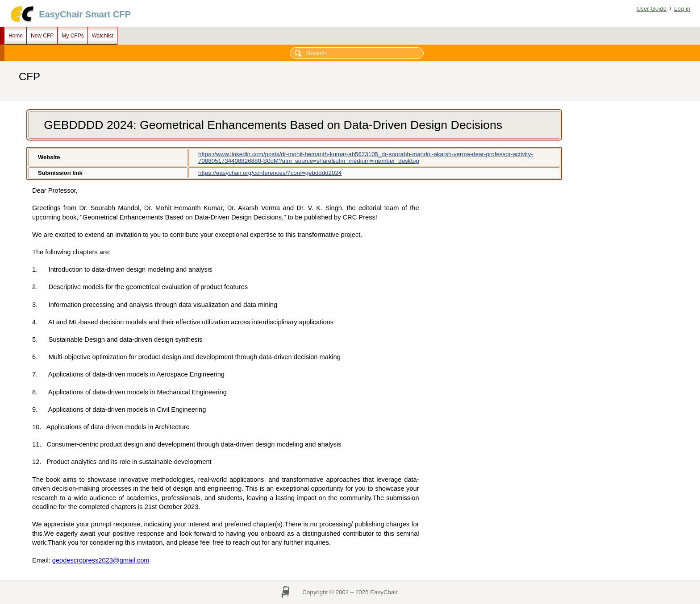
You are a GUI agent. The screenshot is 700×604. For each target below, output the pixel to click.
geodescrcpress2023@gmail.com (101, 560)
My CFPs (73, 36)
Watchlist (103, 36)
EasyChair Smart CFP (85, 14)
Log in (682, 9)
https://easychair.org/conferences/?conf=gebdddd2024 (270, 173)
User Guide (652, 9)
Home (16, 36)
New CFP (42, 36)
